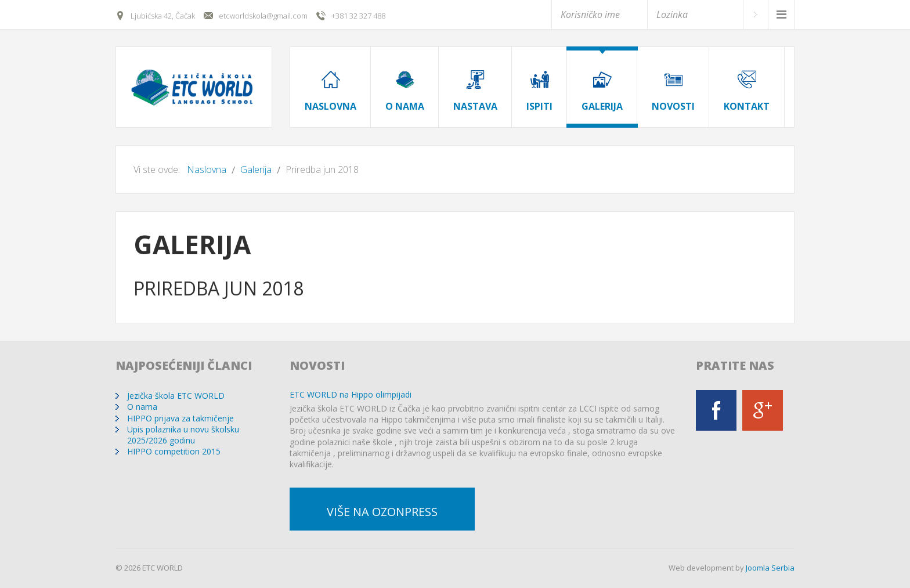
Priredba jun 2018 (219, 288)
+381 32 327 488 (358, 16)
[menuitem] (331, 80)
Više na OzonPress (382, 512)
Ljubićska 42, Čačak (163, 16)
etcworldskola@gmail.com (263, 16)
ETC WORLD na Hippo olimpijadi (351, 394)
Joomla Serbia (770, 568)
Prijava (755, 15)
